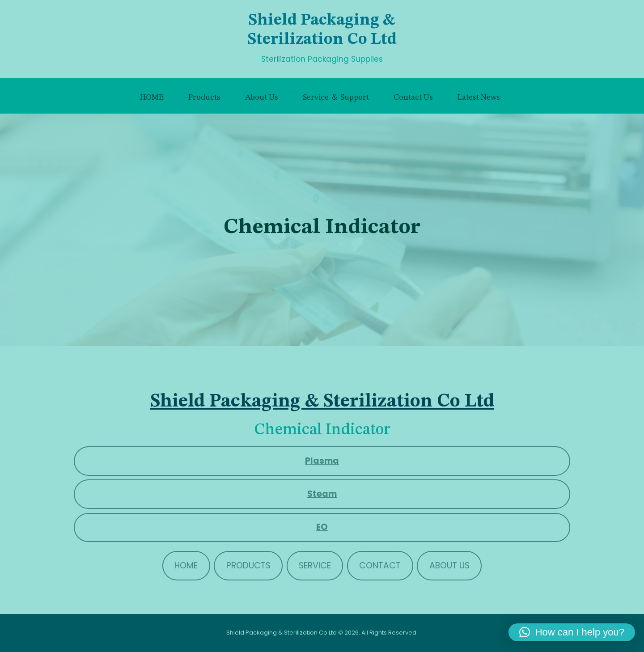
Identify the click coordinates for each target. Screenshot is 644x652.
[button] (572, 632)
